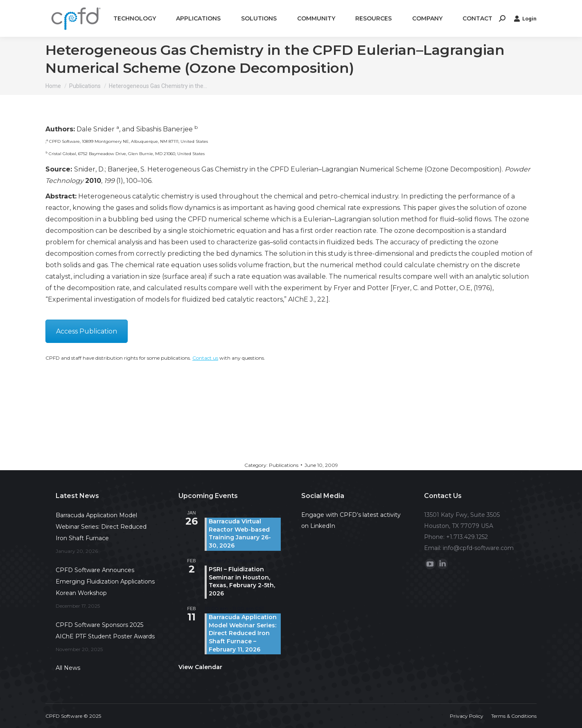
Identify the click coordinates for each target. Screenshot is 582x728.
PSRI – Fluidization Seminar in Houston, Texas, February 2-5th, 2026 (242, 581)
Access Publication (87, 331)
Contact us (205, 358)
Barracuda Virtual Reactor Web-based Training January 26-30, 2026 (240, 533)
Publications (284, 465)
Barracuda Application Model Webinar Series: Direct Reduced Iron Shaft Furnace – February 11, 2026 (243, 633)
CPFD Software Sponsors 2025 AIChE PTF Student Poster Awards (105, 631)
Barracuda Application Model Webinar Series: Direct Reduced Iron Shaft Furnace (101, 527)
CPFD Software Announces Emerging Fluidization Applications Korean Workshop (105, 581)
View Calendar (200, 667)
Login (525, 18)
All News (68, 668)
